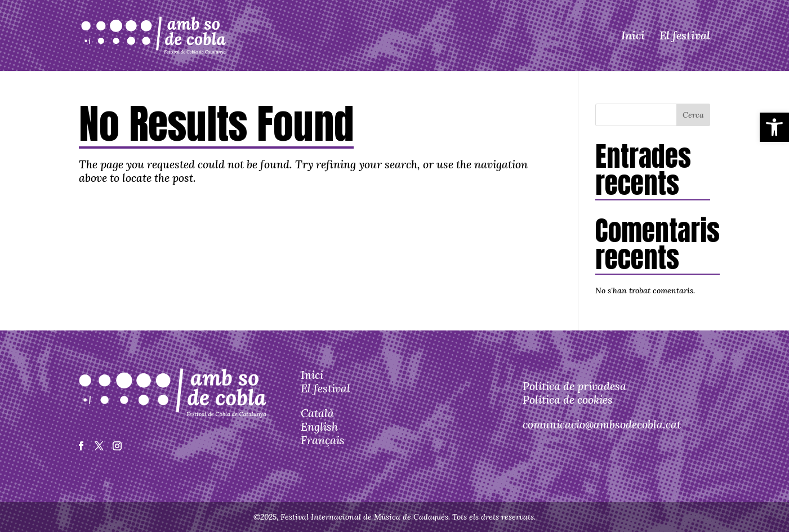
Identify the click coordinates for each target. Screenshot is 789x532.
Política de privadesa (574, 386)
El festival (685, 35)
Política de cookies (568, 399)
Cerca (693, 115)
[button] (774, 127)
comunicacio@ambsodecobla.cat (602, 424)
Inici (633, 35)
